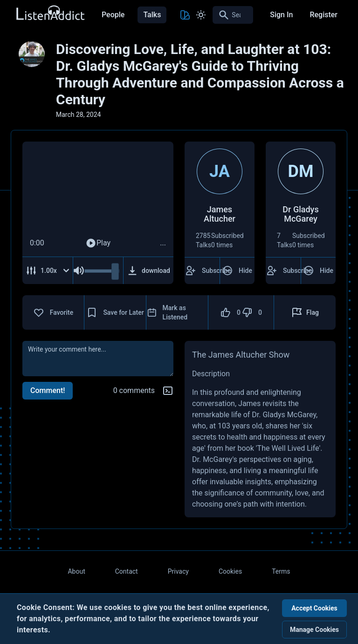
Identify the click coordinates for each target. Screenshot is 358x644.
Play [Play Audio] (98, 243)
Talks (152, 15)
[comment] (98, 359)
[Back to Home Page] (50, 13)
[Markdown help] (168, 391)
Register (324, 15)
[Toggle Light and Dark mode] (201, 15)
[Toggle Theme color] (185, 15)
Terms (281, 571)
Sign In (281, 15)
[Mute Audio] (79, 271)
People (113, 15)
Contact (127, 571)
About (76, 571)
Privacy (178, 571)
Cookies (230, 571)
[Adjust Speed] (48, 271)
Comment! (48, 390)
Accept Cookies (314, 608)
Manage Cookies (314, 630)
